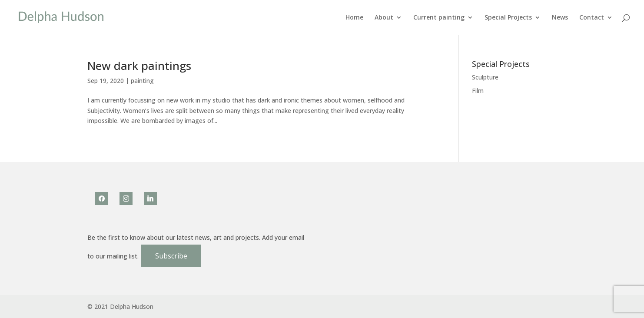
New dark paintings (139, 66)
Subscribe (171, 256)
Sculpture (485, 77)
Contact (592, 18)
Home (354, 18)
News (560, 18)
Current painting (439, 18)
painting (142, 81)
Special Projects (508, 18)
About (384, 18)
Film (478, 91)
